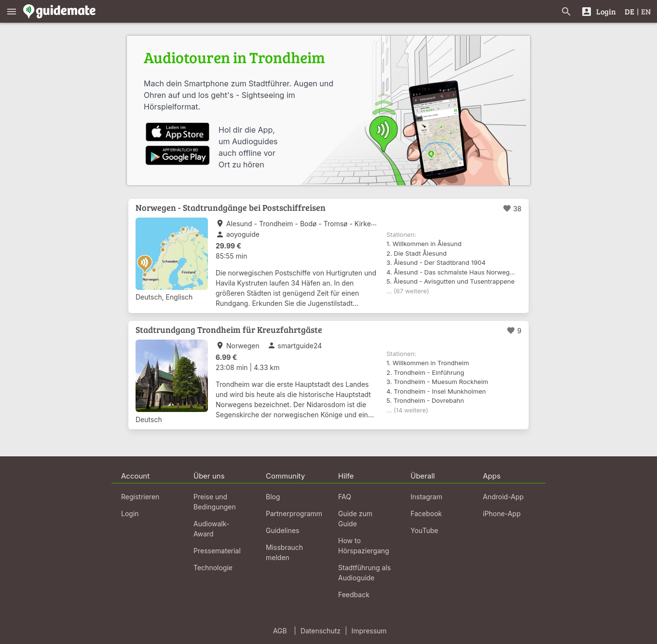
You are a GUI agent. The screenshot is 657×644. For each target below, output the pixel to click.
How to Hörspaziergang (364, 546)
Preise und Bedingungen (215, 502)
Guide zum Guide (355, 519)
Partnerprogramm (294, 514)
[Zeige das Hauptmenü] (12, 11)
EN (646, 11)
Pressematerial (217, 551)
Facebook (426, 514)
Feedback (354, 595)
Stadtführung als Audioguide (364, 573)
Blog (273, 497)
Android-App (503, 497)
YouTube (424, 530)
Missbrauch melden (284, 552)
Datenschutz (321, 631)
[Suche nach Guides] (566, 11)
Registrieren (140, 497)
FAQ (345, 497)
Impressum (369, 631)
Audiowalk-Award (211, 529)
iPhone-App (502, 514)
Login (130, 514)
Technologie (213, 568)
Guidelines (282, 530)
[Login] (598, 11)
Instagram (426, 497)
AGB (280, 631)
